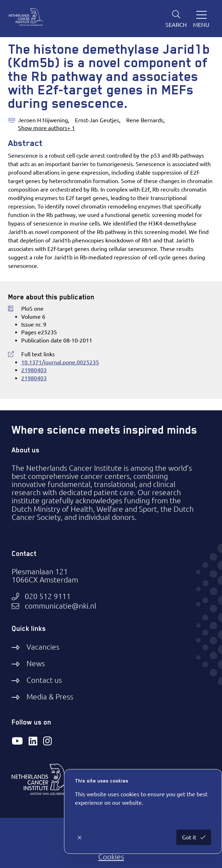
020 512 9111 (48, 596)
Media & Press (50, 697)
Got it (190, 837)
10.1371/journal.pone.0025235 (60, 362)
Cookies (111, 857)
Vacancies (43, 647)
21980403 (34, 370)
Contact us (44, 680)
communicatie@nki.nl (60, 606)
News (36, 663)
